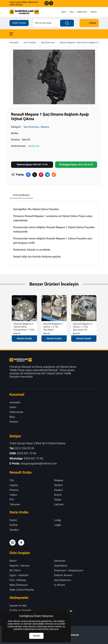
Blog (72, 12)
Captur (13, 495)
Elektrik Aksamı (63, 575)
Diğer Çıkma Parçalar (22, 590)
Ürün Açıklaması (21, 195)
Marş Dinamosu (19, 585)
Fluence (14, 490)
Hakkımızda (82, 12)
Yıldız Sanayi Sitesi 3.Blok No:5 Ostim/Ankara (24, 3)
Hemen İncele (24, 338)
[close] (71, 611)
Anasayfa (14, 43)
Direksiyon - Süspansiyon (69, 570)
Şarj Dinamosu (48, 43)
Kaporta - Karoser (20, 566)
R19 (12, 500)
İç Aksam (60, 585)
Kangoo (58, 490)
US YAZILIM (73, 635)
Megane (45, 127)
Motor (13, 561)
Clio (12, 480)
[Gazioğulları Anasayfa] (24, 12)
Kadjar (58, 500)
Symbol (58, 485)
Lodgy (58, 520)
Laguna (14, 485)
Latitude (59, 504)
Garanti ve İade (18, 606)
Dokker (14, 525)
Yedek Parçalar (19, 23)
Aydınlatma (61, 566)
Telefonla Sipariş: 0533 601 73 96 (32, 165)
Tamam (36, 636)
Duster (13, 520)
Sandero (14, 530)
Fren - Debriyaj (18, 580)
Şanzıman (60, 561)
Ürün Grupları (30, 43)
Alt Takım (15, 570)
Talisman (15, 504)
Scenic (58, 495)
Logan (58, 525)
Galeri (64, 12)
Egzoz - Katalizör (19, 575)
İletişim (94, 12)
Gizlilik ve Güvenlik (20, 610)
